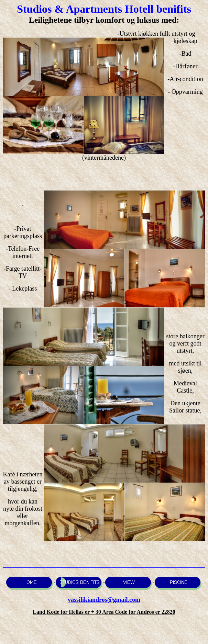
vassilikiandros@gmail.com (104, 600)
